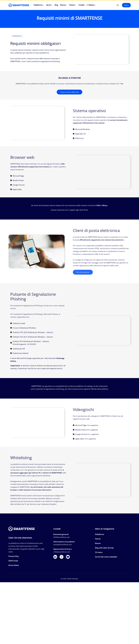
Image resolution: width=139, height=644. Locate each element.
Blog (56, 5)
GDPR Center (13, 561)
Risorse (63, 5)
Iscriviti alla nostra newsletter (106, 557)
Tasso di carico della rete (69, 92)
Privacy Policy (14, 556)
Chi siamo (99, 552)
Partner (72, 5)
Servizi (49, 5)
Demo (126, 5)
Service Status (14, 565)
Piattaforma (38, 5)
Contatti (81, 5)
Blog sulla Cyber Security (104, 548)
